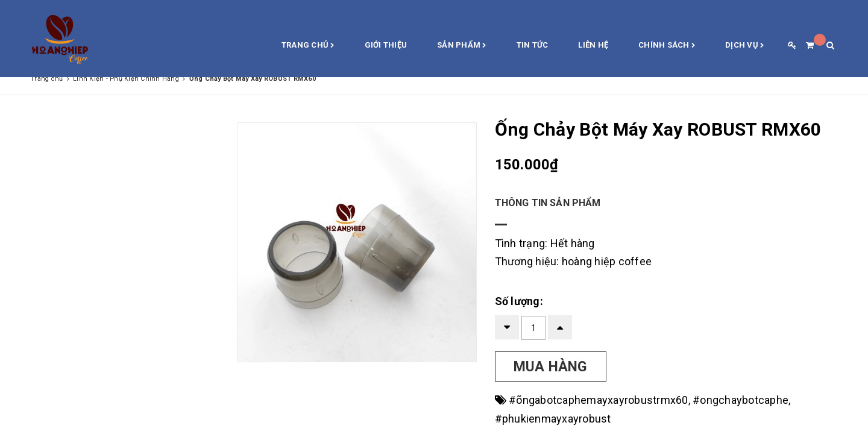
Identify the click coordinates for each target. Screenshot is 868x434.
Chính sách (667, 46)
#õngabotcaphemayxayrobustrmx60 (599, 400)
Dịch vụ (744, 46)
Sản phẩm (462, 46)
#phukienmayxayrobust (553, 419)
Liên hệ (593, 45)
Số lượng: (519, 301)
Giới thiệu (386, 45)
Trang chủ (308, 46)
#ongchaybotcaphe (741, 400)
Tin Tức (533, 45)
